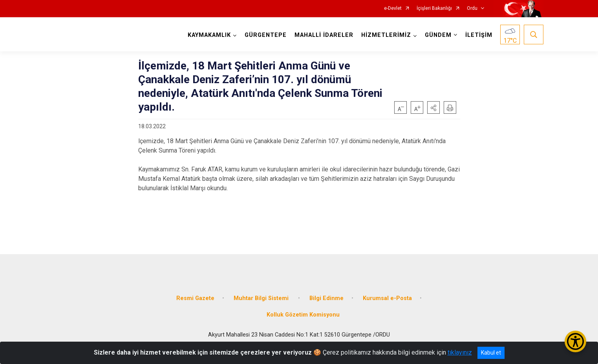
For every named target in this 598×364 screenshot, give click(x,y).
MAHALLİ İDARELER (324, 35)
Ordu (472, 8)
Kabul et (491, 353)
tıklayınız (460, 352)
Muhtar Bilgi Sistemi (262, 298)
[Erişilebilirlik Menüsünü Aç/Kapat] (575, 341)
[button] (433, 107)
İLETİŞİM (479, 35)
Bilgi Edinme (326, 298)
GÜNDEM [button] (438, 35)
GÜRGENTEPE (266, 35)
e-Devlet (393, 8)
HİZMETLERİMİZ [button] (386, 35)
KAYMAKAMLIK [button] (209, 35)
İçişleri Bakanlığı (434, 8)
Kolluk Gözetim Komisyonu (303, 315)
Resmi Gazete (195, 298)
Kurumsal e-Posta (387, 298)
